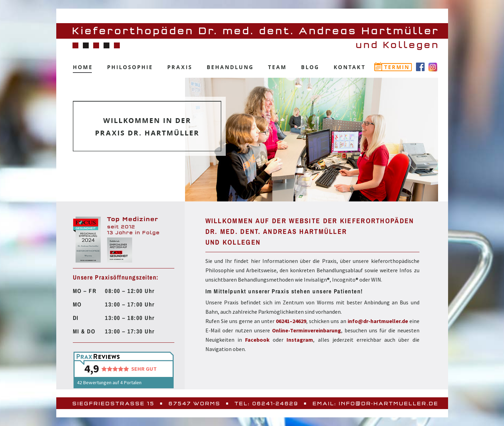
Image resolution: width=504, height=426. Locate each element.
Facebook (257, 340)
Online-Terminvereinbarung (307, 330)
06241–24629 (291, 321)
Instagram (300, 340)
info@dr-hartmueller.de (378, 321)
